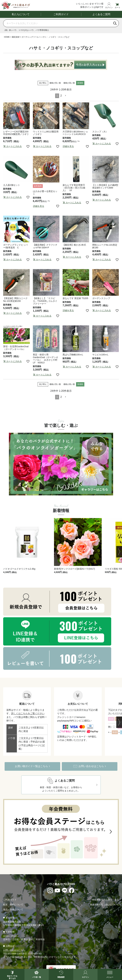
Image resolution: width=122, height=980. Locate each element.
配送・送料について (13, 905)
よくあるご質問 (101, 15)
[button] (66, 96)
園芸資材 (16, 37)
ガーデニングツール (30, 37)
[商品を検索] (57, 24)
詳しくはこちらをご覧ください (28, 714)
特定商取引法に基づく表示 (105, 900)
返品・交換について (13, 910)
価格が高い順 (69, 83)
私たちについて (21, 15)
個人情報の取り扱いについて (104, 905)
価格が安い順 (55, 83)
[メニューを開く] (110, 974)
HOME (7, 37)
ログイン (109, 7)
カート (118, 7)
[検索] (115, 24)
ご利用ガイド (61, 15)
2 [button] (61, 96)
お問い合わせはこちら (14, 950)
